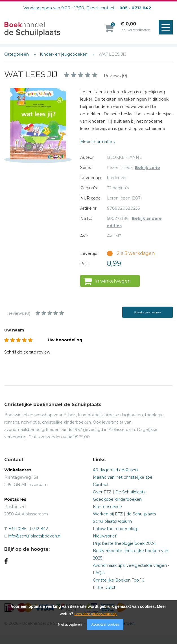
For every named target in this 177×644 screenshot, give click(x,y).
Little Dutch (105, 587)
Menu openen (167, 28)
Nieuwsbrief (105, 536)
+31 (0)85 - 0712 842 (28, 529)
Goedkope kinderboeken (117, 499)
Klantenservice (107, 507)
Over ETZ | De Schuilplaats (119, 492)
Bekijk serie (147, 168)
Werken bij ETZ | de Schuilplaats (124, 514)
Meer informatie (96, 142)
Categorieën (17, 54)
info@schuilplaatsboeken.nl (35, 536)
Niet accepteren (70, 625)
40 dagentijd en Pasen (115, 470)
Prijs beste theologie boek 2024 (124, 543)
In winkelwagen (113, 281)
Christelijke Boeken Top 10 (119, 580)
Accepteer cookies (105, 625)
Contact (101, 485)
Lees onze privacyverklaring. (96, 614)
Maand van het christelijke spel (123, 477)
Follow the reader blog (115, 529)
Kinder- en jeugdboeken (64, 54)
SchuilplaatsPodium (112, 521)
